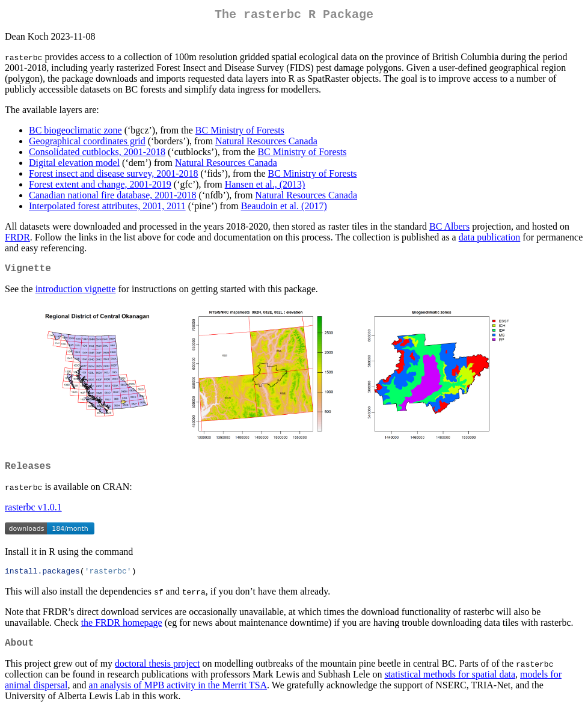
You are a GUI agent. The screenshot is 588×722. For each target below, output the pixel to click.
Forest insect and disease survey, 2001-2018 (114, 176)
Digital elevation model (74, 165)
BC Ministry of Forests (240, 133)
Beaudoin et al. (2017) (284, 208)
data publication (490, 240)
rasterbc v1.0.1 (33, 514)
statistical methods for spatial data (450, 685)
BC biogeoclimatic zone (75, 133)
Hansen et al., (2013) (265, 187)
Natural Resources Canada (266, 143)
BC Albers (449, 229)
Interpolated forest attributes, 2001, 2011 (107, 208)
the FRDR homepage (122, 631)
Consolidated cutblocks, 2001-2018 (97, 154)
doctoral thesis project (157, 674)
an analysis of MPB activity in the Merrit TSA (178, 696)
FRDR (17, 240)
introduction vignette (76, 294)
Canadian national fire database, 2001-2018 (113, 197)
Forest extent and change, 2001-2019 (100, 187)
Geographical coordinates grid (87, 143)
